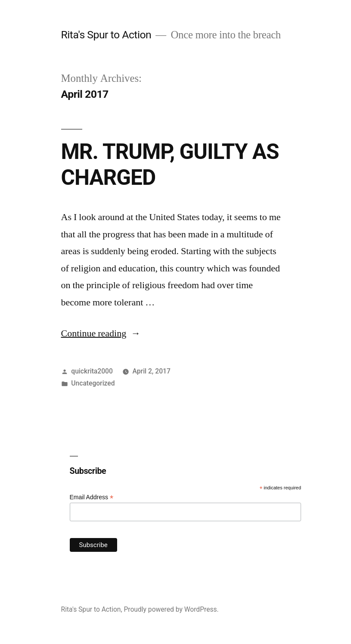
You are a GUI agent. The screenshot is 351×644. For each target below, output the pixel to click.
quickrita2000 (92, 371)
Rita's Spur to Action (106, 35)
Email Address (92, 497)
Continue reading (101, 333)
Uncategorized (93, 383)
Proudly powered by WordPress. (171, 609)
